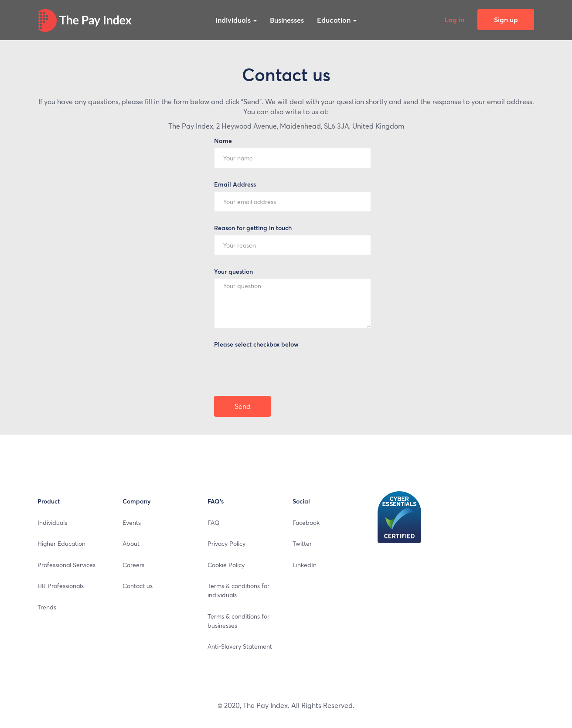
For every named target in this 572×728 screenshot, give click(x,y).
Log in (454, 19)
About (131, 543)
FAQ (214, 522)
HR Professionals (61, 585)
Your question (233, 271)
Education (337, 20)
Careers (133, 565)
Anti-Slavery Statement (240, 646)
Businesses (287, 20)
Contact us (138, 585)
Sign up (506, 19)
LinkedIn (305, 565)
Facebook (306, 522)
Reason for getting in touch (253, 228)
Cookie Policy (226, 565)
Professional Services (66, 565)
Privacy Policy (226, 543)
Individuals (236, 20)
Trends (47, 607)
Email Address (235, 184)
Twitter (302, 543)
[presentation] (280, 368)
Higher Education (61, 543)
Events (132, 522)
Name (223, 141)
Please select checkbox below (256, 344)
